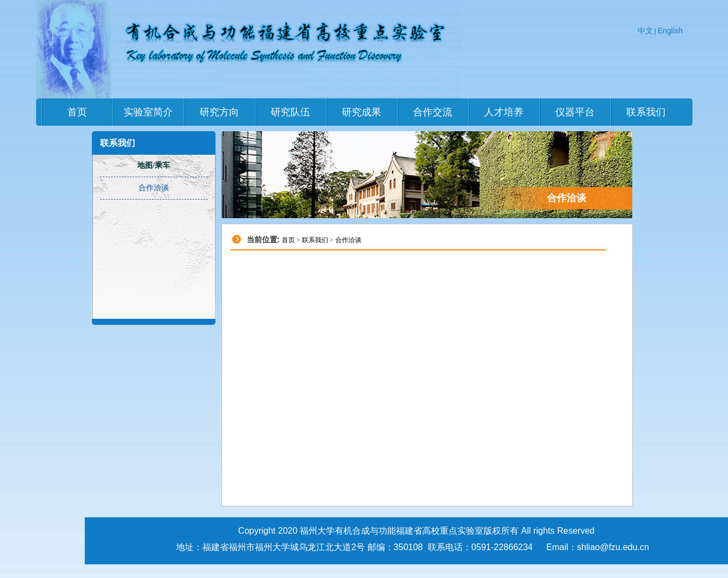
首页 (77, 112)
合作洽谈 (348, 240)
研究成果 (362, 112)
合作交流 (433, 112)
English (670, 31)
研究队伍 (290, 112)
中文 (645, 31)
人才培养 (504, 112)
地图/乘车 (154, 165)
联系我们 (646, 112)
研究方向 (219, 112)
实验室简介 (148, 112)
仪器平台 (575, 112)
